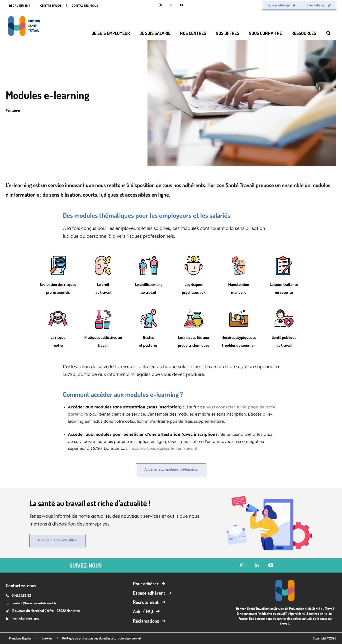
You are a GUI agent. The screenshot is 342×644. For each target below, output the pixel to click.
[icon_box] (23, 619)
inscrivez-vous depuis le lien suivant (163, 448)
